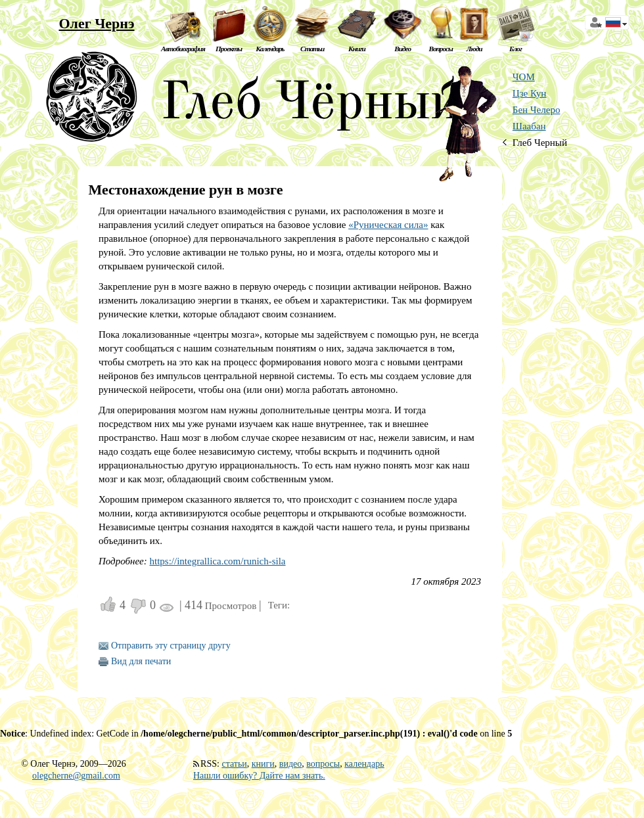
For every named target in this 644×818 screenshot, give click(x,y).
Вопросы (440, 49)
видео (290, 764)
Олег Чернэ (96, 23)
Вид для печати (141, 661)
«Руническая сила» (388, 225)
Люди (474, 49)
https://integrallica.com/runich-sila (218, 561)
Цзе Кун (530, 93)
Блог (516, 49)
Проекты (229, 49)
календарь (364, 764)
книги (263, 764)
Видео (402, 49)
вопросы (323, 764)
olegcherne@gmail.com (76, 776)
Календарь (270, 49)
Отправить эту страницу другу (171, 646)
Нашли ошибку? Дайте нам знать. (259, 776)
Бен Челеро (537, 110)
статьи (234, 764)
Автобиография (183, 49)
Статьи (312, 49)
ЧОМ (524, 77)
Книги (357, 49)
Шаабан (529, 126)
